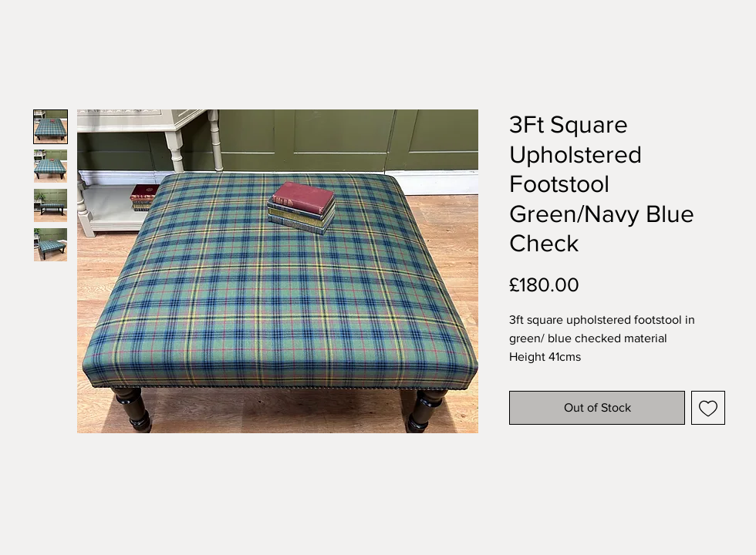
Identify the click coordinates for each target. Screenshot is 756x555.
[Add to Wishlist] (708, 408)
